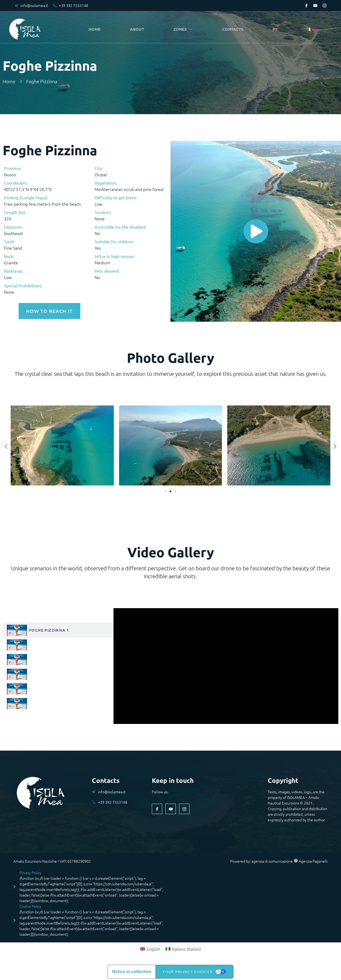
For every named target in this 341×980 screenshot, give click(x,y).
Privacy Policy (30, 872)
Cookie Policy (30, 905)
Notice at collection (132, 971)
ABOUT (138, 29)
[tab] (58, 629)
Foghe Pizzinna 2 (49, 644)
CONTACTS (234, 29)
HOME (96, 29)
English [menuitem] (153, 948)
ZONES (184, 29)
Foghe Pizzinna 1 (49, 629)
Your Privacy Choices (188, 971)
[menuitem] (276, 30)
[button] (6, 445)
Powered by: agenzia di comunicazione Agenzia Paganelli (279, 860)
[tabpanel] (226, 665)
